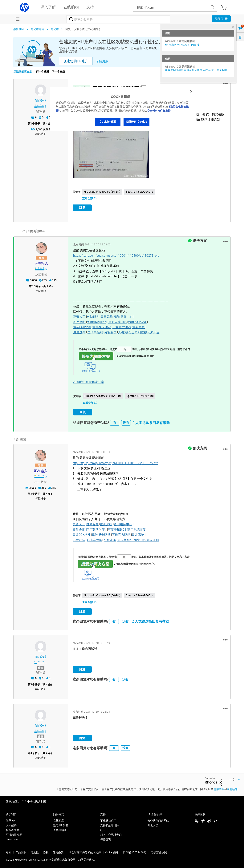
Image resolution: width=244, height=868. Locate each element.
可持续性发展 (14, 833)
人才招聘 (11, 824)
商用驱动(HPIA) (97, 321)
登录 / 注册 (221, 19)
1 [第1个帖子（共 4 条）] (31, 124)
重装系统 (138, 327)
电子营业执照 (159, 851)
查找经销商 (60, 829)
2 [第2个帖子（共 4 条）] (32, 286)
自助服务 (93, 316)
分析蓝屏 (110, 332)
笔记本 (55, 29)
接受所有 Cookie (136, 122)
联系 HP (10, 819)
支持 (103, 813)
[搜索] (118, 19)
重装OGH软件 (82, 327)
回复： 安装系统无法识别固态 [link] (83, 29)
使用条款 (219, 788)
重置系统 (107, 316)
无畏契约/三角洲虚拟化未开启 (139, 332)
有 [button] (115, 421)
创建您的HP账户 (76, 61)
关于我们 (11, 813)
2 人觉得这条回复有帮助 (151, 421)
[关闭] (191, 91)
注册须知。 (234, 788)
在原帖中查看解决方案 (89, 381)
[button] (225, 84)
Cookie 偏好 (112, 851)
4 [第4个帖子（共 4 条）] (31, 752)
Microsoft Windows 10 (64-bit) (102, 192)
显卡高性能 (95, 332)
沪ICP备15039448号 (135, 851)
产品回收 (21, 851)
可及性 (35, 851)
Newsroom (12, 838)
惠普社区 (19, 29)
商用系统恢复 (137, 321)
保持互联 (200, 813)
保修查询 (106, 838)
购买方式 (59, 813)
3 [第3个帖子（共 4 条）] (31, 683)
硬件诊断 (79, 321)
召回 (9, 851)
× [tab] (233, 27)
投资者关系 (13, 829)
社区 (103, 829)
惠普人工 (79, 316)
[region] (123, 109)
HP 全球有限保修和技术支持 (84, 851)
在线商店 (59, 819)
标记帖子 (41, 134)
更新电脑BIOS (117, 321)
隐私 (46, 851)
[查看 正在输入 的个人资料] (41, 263)
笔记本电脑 (37, 29)
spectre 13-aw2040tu (139, 192)
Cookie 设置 (108, 122)
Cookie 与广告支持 (159, 111)
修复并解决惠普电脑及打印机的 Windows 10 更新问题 (196, 70)
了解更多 (102, 61)
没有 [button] (126, 421)
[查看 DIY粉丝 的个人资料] (41, 101)
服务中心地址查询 (111, 833)
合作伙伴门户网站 (158, 819)
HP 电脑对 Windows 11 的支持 (182, 45)
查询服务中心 (124, 316)
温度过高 (79, 332)
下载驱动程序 (108, 819)
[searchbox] (171, 7)
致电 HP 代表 (61, 824)
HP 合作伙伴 (155, 813)
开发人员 (153, 824)
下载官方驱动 (122, 327)
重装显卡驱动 (102, 327)
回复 (82, 208)
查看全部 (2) (89, 198)
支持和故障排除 (110, 824)
